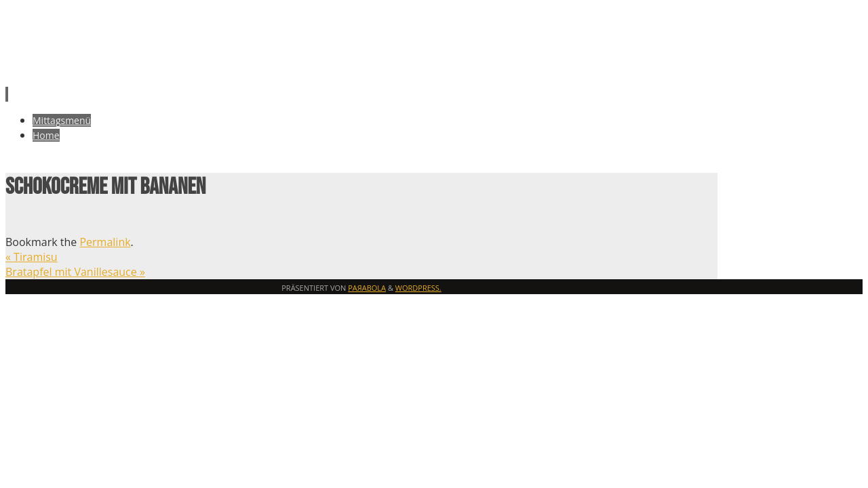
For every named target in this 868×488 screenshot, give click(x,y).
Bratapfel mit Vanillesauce (75, 272)
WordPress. (418, 288)
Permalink (105, 242)
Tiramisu (32, 257)
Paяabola (367, 288)
